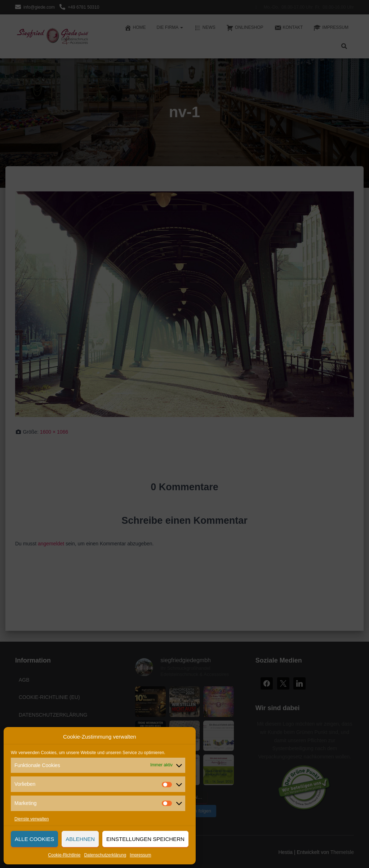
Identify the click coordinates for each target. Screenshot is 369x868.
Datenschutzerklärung (105, 855)
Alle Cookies (34, 839)
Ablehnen (80, 839)
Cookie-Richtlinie (64, 855)
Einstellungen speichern (145, 839)
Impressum (140, 855)
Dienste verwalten (32, 819)
